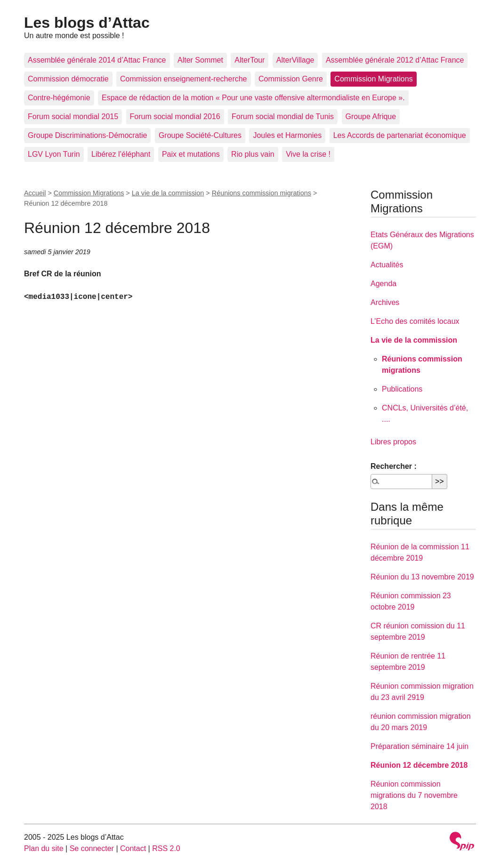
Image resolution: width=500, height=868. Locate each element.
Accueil (35, 193)
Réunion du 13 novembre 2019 (422, 577)
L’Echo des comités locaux (415, 321)
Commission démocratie (68, 79)
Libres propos (393, 442)
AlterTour (250, 60)
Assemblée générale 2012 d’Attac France (395, 60)
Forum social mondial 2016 (175, 117)
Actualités (387, 265)
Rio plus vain (253, 154)
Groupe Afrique (371, 117)
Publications (402, 389)
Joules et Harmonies (287, 135)
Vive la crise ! (308, 154)
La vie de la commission (168, 193)
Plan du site (44, 848)
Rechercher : (394, 466)
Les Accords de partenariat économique (400, 135)
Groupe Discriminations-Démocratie (87, 135)
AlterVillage (295, 60)
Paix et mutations (191, 154)
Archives (385, 302)
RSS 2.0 (166, 848)
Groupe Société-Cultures (200, 135)
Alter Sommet (200, 60)
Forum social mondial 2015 (73, 117)
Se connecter (92, 848)
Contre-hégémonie (59, 98)
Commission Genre (291, 79)
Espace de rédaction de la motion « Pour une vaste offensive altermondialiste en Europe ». (253, 98)
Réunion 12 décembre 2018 (419, 765)
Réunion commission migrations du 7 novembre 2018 (414, 795)
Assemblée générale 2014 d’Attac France (97, 60)
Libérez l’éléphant (121, 154)
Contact (133, 848)
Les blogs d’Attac (87, 23)
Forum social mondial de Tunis (283, 117)
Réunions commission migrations (262, 193)
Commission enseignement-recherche (183, 79)
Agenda (383, 284)
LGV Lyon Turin (54, 154)
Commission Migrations (373, 79)
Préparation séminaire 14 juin (419, 746)
